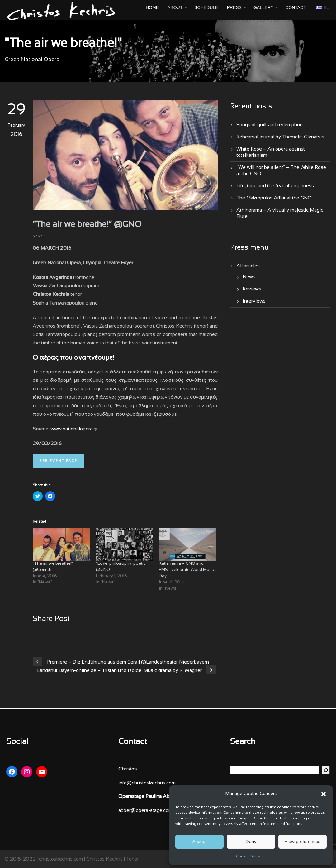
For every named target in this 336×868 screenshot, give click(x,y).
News (38, 236)
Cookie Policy (248, 856)
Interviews (254, 301)
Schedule (206, 7)
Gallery (263, 7)
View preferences (303, 841)
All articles (248, 266)
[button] (324, 794)
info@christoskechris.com (147, 783)
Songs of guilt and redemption (270, 125)
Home (152, 7)
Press (234, 7)
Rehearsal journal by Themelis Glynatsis (280, 137)
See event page (58, 461)
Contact (296, 7)
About (175, 7)
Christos (128, 769)
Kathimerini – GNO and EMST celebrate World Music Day (187, 570)
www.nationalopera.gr (74, 429)
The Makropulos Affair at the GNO (274, 198)
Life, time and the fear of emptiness (275, 186)
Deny (251, 841)
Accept (200, 841)
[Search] (326, 770)
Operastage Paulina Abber (147, 796)
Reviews (252, 289)
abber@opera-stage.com (145, 810)
